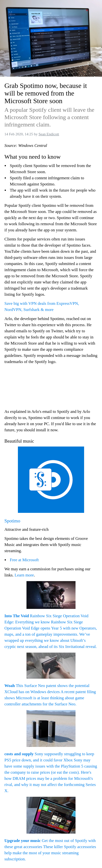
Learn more (24, 575)
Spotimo (12, 521)
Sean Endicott (49, 134)
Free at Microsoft (24, 560)
